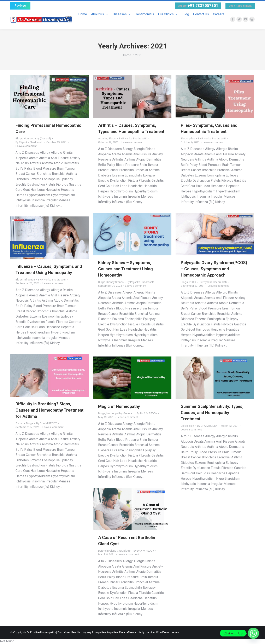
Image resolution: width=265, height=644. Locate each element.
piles (192, 138)
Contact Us (201, 14)
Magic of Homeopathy (119, 406)
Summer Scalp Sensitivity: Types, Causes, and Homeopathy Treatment (212, 413)
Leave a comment (26, 146)
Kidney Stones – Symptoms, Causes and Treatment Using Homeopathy (125, 269)
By (29, 142)
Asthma (20, 423)
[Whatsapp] (253, 633)
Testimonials (145, 14)
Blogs (19, 138)
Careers (219, 14)
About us (100, 14)
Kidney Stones (115, 282)
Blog (186, 14)
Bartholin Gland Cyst (110, 551)
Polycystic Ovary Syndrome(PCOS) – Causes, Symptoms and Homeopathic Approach (214, 269)
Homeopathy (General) (37, 138)
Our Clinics (168, 14)
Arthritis (103, 138)
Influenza (29, 280)
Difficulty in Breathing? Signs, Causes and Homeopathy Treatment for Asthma (49, 410)
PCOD (192, 282)
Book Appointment (240, 6)
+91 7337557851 (203, 5)
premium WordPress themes (162, 632)
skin (192, 426)
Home (83, 14)
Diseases (122, 14)
